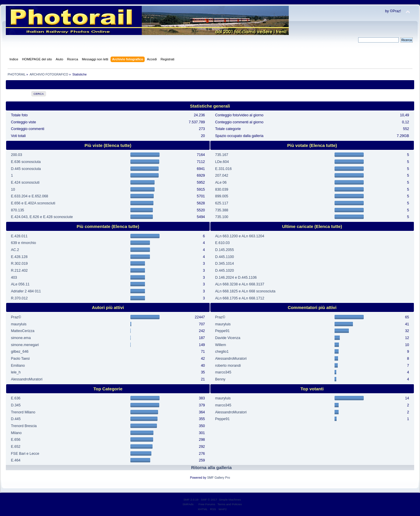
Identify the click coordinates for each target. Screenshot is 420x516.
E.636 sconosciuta (26, 162)
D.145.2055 (224, 250)
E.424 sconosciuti (25, 182)
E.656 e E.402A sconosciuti (33, 203)
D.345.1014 (224, 264)
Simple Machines (230, 500)
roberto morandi (228, 366)
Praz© (16, 317)
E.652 (16, 447)
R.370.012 (19, 298)
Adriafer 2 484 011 (26, 291)
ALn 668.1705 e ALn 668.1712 (240, 298)
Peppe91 (222, 331)
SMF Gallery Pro (218, 478)
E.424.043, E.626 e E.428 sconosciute (42, 217)
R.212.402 (19, 271)
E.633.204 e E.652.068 (29, 196)
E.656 (16, 440)
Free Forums (207, 504)
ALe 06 (221, 182)
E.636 (16, 398)
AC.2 (15, 250)
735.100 (222, 217)
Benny (220, 379)
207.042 (222, 175)
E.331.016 (223, 169)
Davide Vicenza (228, 338)
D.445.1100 (224, 257)
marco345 (223, 372)
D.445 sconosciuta (26, 169)
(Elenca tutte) (117, 145)
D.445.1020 (224, 271)
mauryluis (19, 324)
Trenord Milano (23, 412)
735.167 (222, 155)
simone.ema (21, 338)
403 (14, 278)
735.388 (222, 210)
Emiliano (18, 366)
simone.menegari (25, 345)
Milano (16, 433)
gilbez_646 (20, 352)
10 (13, 189)
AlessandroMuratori (27, 379)
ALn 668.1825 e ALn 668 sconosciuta (245, 291)
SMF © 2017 (209, 500)
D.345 (16, 405)
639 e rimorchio (23, 243)
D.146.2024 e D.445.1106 (236, 278)
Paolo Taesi (20, 359)
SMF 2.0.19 (191, 500)
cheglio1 (222, 352)
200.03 (16, 155)
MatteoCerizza (22, 331)
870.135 (17, 210)
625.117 (222, 203)
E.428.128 (19, 257)
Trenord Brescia (24, 426)
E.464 (16, 460)
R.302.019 (19, 264)
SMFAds (188, 504)
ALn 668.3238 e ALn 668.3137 (240, 284)
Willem (220, 345)
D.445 (16, 419)
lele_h (16, 372)
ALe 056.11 (20, 284)
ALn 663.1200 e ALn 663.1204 (240, 236)
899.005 (222, 196)
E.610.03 (222, 243)
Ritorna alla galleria (211, 467)
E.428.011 (19, 236)
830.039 (222, 189)
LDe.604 (222, 162)
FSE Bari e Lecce (25, 454)
